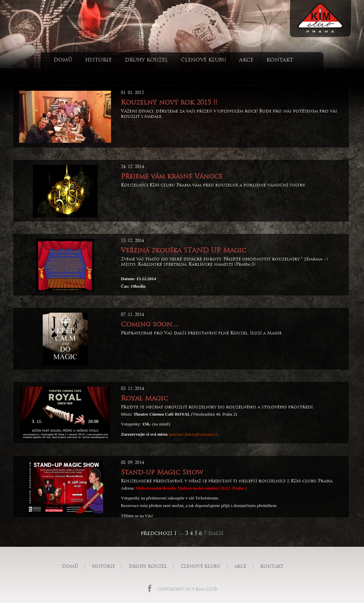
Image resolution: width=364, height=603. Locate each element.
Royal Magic (144, 398)
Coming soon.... (150, 324)
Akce (246, 60)
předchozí (156, 533)
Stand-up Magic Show (162, 472)
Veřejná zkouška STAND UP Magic (183, 250)
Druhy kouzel (146, 60)
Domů (63, 60)
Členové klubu (204, 60)
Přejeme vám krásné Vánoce (172, 176)
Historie (98, 60)
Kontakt (280, 60)
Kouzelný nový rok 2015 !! (169, 102)
